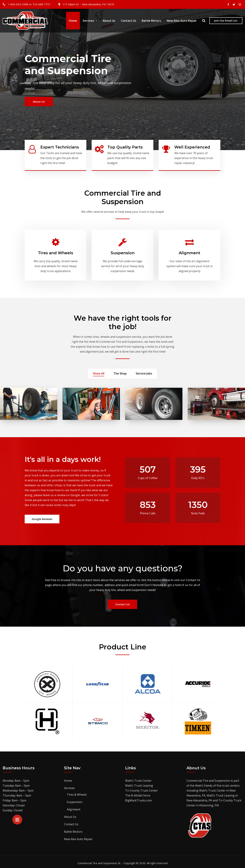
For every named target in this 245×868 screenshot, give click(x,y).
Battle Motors (151, 23)
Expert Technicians (60, 147)
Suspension (123, 251)
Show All (99, 371)
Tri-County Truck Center (141, 788)
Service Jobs (144, 371)
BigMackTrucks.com (138, 798)
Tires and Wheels (56, 251)
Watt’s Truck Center (138, 778)
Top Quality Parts (125, 147)
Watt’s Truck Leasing (139, 783)
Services (90, 23)
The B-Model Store (138, 793)
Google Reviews (42, 517)
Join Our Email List (226, 23)
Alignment (189, 251)
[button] (17, 820)
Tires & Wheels (77, 792)
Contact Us (128, 23)
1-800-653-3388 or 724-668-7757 (29, 4)
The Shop (120, 371)
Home (73, 23)
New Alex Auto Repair (182, 23)
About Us (109, 23)
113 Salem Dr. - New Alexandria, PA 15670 (88, 4)
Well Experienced (192, 147)
